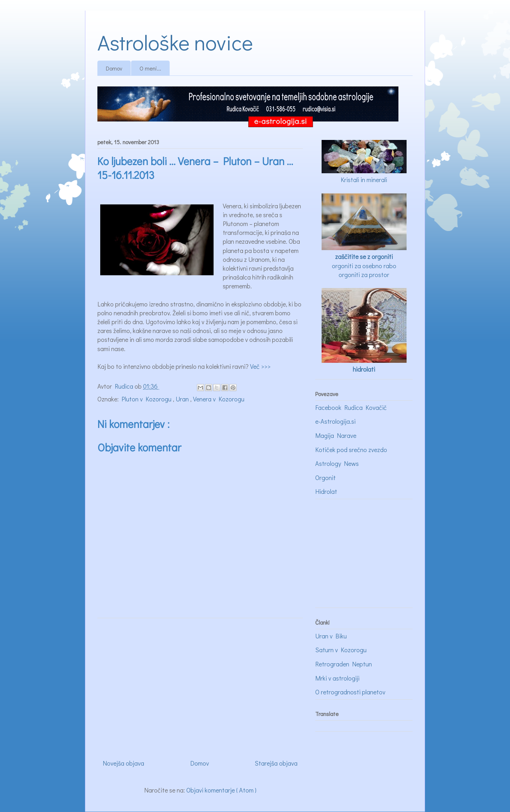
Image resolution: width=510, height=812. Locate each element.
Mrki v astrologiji (337, 678)
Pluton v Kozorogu (147, 399)
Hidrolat (326, 491)
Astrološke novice (175, 42)
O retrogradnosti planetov (350, 692)
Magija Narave (336, 435)
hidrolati (364, 369)
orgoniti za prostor (364, 275)
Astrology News (337, 463)
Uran (183, 399)
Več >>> (260, 366)
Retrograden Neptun (344, 664)
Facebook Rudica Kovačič (351, 407)
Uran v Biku (331, 636)
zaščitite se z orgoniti (364, 256)
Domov (114, 68)
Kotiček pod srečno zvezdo (351, 450)
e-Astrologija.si (335, 421)
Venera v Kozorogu (219, 399)
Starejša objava (276, 763)
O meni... (150, 68)
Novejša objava (123, 763)
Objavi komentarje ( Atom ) (221, 790)
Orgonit (325, 478)
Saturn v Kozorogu (341, 650)
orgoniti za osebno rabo (364, 266)
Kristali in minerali (364, 180)
